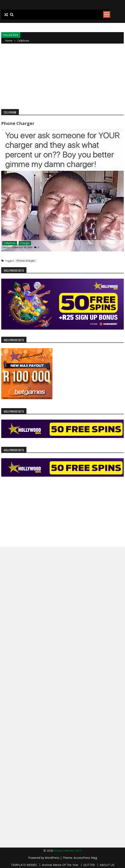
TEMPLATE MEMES (24, 865)
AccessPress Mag (85, 858)
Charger (25, 243)
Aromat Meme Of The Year (60, 865)
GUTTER (89, 865)
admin (6, 247)
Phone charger (18, 123)
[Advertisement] (62, 76)
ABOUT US (107, 865)
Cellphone (10, 243)
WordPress (53, 858)
